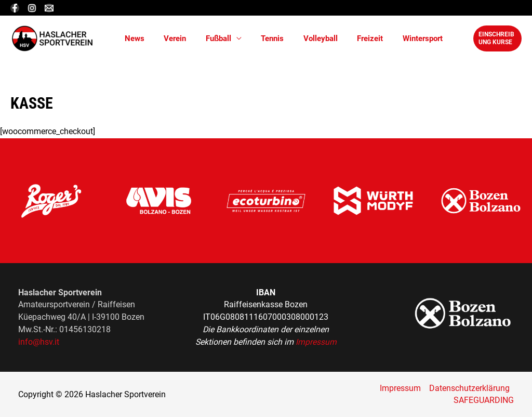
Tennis (259, 38)
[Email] (49, 8)
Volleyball (303, 38)
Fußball (209, 38)
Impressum (316, 342)
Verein (169, 38)
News (132, 38)
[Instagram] (32, 8)
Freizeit (349, 38)
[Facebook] (15, 8)
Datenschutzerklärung (469, 388)
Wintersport (397, 38)
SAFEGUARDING (484, 400)
